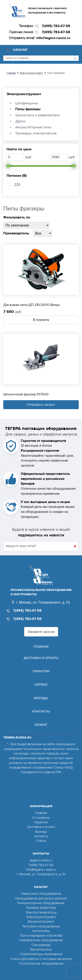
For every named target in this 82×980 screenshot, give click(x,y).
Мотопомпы (41, 931)
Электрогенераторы (41, 912)
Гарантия (41, 671)
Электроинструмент (24, 94)
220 (17, 185)
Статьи (41, 841)
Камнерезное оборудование (41, 940)
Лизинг (41, 725)
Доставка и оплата (41, 658)
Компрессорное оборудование (41, 903)
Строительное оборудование (41, 963)
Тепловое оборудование (41, 926)
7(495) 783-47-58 (56, 26)
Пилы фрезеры (28, 109)
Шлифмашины (27, 103)
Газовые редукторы (41, 908)
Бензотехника (41, 949)
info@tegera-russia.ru (53, 38)
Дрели (20, 121)
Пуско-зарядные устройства (41, 935)
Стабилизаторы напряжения (41, 954)
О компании (41, 818)
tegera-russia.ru (41, 860)
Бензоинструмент (41, 922)
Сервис (41, 684)
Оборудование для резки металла (41, 898)
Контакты (41, 711)
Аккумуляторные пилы (33, 127)
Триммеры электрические (36, 133)
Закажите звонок (41, 632)
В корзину (41, 320)
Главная (41, 646)
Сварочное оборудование (41, 894)
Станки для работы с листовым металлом (41, 959)
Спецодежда (41, 945)
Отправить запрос (41, 405)
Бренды (41, 698)
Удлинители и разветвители (38, 115)
